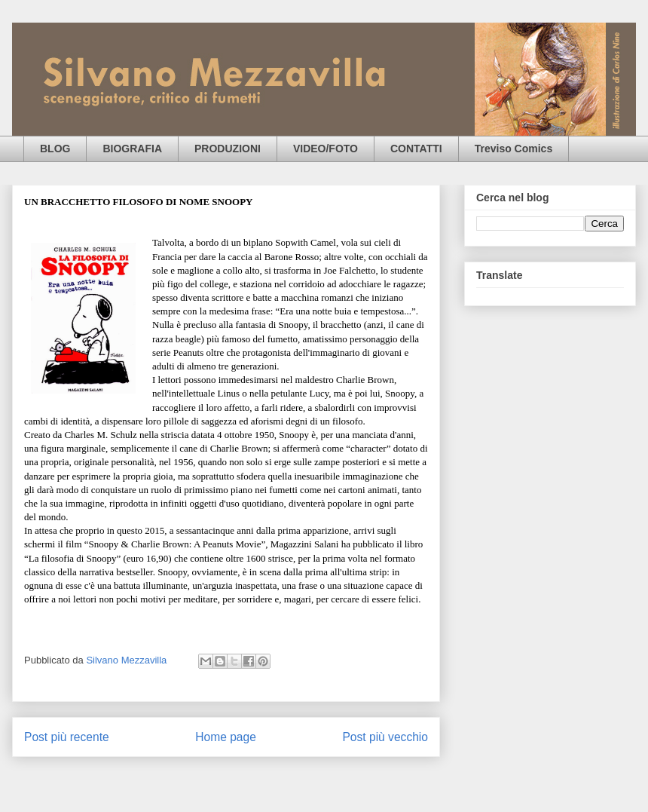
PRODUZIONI (228, 149)
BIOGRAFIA (132, 149)
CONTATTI (416, 149)
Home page (226, 737)
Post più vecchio (385, 737)
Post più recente (67, 737)
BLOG (55, 149)
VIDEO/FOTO (326, 149)
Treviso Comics (514, 149)
